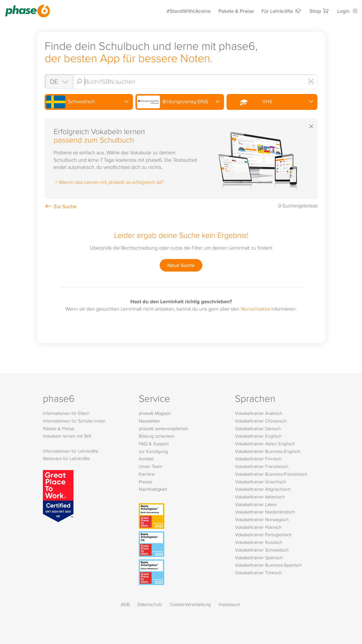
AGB (125, 604)
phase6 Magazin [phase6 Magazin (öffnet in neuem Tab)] (155, 413)
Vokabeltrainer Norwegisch (262, 519)
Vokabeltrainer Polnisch (258, 527)
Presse (145, 482)
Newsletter (149, 421)
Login (348, 11)
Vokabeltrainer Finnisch (258, 459)
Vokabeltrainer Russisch (259, 542)
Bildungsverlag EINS (173, 102)
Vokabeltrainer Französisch (262, 466)
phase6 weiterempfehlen (164, 429)
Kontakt (146, 459)
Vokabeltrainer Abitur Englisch (265, 444)
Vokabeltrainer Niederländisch (265, 512)
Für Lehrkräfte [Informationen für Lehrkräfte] (282, 11)
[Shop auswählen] (59, 81)
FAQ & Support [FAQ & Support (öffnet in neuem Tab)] (154, 444)
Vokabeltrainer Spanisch (259, 558)
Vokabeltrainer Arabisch (259, 413)
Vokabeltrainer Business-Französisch (271, 474)
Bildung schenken (157, 436)
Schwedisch (71, 102)
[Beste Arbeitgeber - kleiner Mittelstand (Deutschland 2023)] (182, 572)
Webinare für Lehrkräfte (66, 458)
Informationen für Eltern (66, 413)
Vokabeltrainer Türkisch (258, 573)
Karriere (147, 474)
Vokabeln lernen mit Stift (67, 436)
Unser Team (151, 466)
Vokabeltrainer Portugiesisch (263, 535)
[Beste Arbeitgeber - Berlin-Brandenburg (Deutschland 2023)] (182, 516)
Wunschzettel (255, 309)
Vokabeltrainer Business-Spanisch (268, 565)
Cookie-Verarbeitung (190, 604)
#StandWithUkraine (189, 11)
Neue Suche (181, 265)
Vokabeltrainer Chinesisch (261, 421)
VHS (250, 102)
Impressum (229, 604)
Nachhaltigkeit (153, 489)
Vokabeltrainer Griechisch (261, 482)
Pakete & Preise (236, 11)
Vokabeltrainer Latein (256, 504)
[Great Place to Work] (58, 495)
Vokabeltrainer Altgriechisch (263, 489)
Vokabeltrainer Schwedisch (262, 550)
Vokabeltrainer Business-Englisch (268, 451)
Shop (320, 11)
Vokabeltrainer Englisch (258, 436)
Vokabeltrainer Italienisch (260, 497)
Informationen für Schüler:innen (74, 421)
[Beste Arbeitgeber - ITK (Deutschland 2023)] (182, 544)
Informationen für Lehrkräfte (71, 451)
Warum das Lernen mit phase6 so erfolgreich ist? (109, 182)
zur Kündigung (153, 451)
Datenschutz (150, 604)
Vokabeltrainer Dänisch (258, 429)
